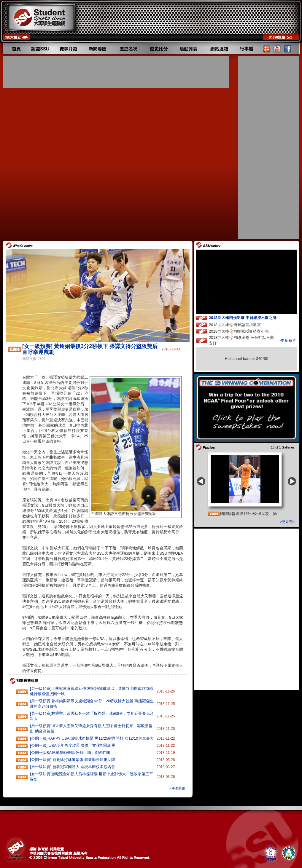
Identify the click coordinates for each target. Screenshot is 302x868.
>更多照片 (288, 522)
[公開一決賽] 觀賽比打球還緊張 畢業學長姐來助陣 (73, 760)
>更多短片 (287, 340)
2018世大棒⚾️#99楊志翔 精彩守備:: (245, 331)
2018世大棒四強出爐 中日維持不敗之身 (248, 317)
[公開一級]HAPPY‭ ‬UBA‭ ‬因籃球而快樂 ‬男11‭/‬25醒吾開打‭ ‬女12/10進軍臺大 (92, 738)
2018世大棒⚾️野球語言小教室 (240, 324)
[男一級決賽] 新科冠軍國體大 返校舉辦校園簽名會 (73, 767)
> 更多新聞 (177, 789)
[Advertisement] (117, 72)
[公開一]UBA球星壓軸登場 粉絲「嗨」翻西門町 (70, 753)
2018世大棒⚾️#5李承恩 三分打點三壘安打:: (241, 340)
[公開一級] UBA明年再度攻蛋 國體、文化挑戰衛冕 (73, 745)
